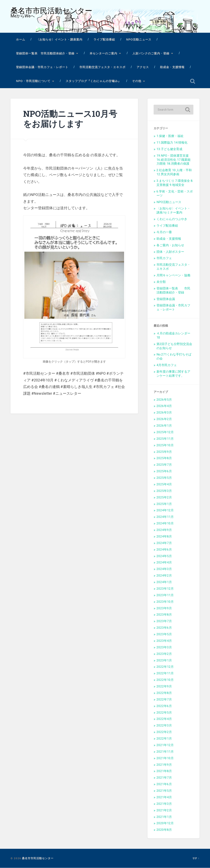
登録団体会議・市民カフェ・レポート (42, 67)
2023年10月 (165, 602)
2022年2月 (164, 732)
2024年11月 (165, 517)
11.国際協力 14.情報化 (172, 143)
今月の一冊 (164, 232)
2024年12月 (165, 510)
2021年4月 (164, 797)
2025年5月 (164, 478)
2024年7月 (164, 543)
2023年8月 (164, 615)
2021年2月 (164, 811)
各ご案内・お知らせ (170, 245)
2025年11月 (165, 439)
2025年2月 (164, 498)
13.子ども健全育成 (169, 149)
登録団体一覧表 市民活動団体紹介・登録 (45, 54)
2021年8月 (164, 771)
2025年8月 (164, 458)
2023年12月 (165, 589)
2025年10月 (165, 445)
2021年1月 (164, 817)
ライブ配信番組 (104, 40)
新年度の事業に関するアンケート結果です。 (173, 374)
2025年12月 (165, 432)
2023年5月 (164, 634)
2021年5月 (164, 791)
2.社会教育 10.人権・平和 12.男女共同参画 (174, 172)
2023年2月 (164, 654)
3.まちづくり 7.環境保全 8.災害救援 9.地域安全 (175, 183)
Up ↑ (196, 858)
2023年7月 (164, 621)
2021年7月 (164, 778)
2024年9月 (164, 530)
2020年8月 (164, 830)
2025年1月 (164, 504)
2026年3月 (164, 413)
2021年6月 (164, 784)
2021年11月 (165, 752)
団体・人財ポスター (170, 252)
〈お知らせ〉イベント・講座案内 (59, 40)
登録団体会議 (166, 299)
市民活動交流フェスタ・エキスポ (102, 67)
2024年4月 (164, 563)
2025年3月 (164, 491)
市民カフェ (164, 258)
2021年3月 (164, 804)
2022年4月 (164, 719)
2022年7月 (164, 700)
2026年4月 (164, 406)
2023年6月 (164, 628)
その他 (137, 81)
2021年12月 (165, 745)
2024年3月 (164, 569)
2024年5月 (164, 556)
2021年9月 (164, 765)
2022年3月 (164, 726)
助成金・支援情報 (172, 67)
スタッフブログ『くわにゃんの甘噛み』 (93, 81)
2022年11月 (165, 673)
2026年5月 (164, 400)
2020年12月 (165, 823)
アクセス (143, 67)
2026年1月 (164, 426)
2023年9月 (164, 608)
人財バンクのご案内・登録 (151, 54)
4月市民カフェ (167, 365)
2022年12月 (165, 667)
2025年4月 (164, 485)
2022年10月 (165, 680)
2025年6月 (164, 471)
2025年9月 (164, 452)
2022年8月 (164, 693)
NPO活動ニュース (139, 40)
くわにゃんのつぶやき (172, 219)
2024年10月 (165, 524)
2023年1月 (164, 661)
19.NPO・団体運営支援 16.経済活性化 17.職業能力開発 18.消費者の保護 (173, 160)
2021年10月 (165, 758)
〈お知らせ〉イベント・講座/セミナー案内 (173, 211)
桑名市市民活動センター (51, 11)
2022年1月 (164, 739)
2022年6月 (164, 706)
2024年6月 (164, 550)
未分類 (161, 282)
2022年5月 (164, 713)
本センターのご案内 (103, 54)
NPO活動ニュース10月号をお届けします (70, 119)
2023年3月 (164, 648)
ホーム (21, 40)
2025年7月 (164, 465)
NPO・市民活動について (33, 81)
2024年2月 (164, 576)
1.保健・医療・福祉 (170, 136)
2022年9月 (164, 687)
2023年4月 (164, 641)
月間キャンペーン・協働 (173, 275)
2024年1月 (164, 582)
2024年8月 (164, 537)
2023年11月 (165, 595)
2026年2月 (164, 419)
